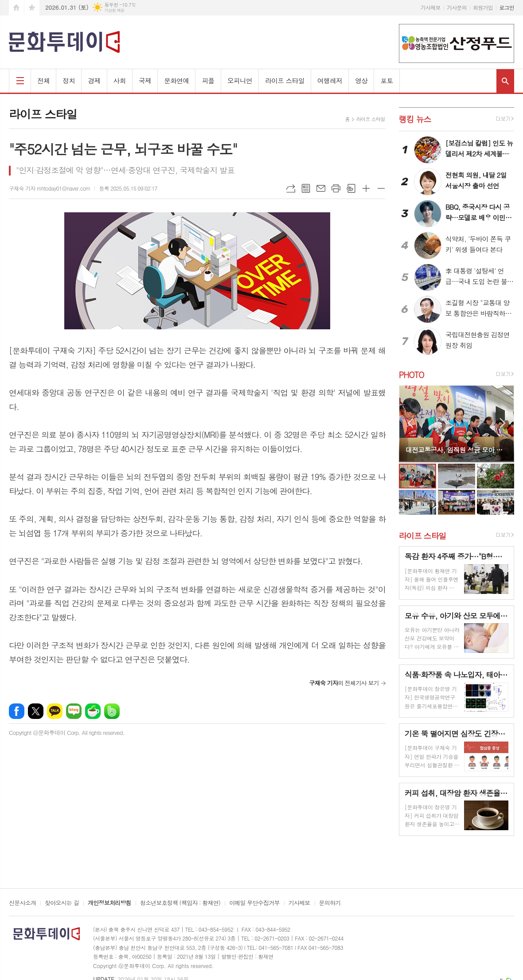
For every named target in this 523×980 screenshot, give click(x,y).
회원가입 (483, 7)
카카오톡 (55, 711)
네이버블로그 (74, 711)
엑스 (36, 711)
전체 (43, 80)
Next (503, 423)
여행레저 (330, 80)
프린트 (336, 188)
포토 (386, 80)
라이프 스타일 (285, 80)
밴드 (112, 711)
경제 (94, 80)
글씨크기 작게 (381, 188)
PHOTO (412, 375)
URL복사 (291, 188)
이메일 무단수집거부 (254, 903)
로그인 (507, 7)
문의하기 (330, 903)
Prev (410, 423)
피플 (208, 80)
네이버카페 (93, 711)
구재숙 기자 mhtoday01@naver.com (49, 188)
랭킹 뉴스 (415, 119)
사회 (120, 80)
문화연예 (176, 80)
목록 (306, 188)
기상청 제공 (114, 10)
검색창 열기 (505, 81)
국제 (145, 80)
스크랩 (351, 188)
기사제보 (431, 7)
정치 (69, 80)
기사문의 (457, 7)
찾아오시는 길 (62, 903)
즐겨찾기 (32, 8)
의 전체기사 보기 (344, 683)
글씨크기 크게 (366, 188)
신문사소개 (22, 903)
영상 (361, 80)
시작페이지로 (16, 8)
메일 (321, 188)
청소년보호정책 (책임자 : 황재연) (180, 903)
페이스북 (17, 711)
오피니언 (240, 80)
